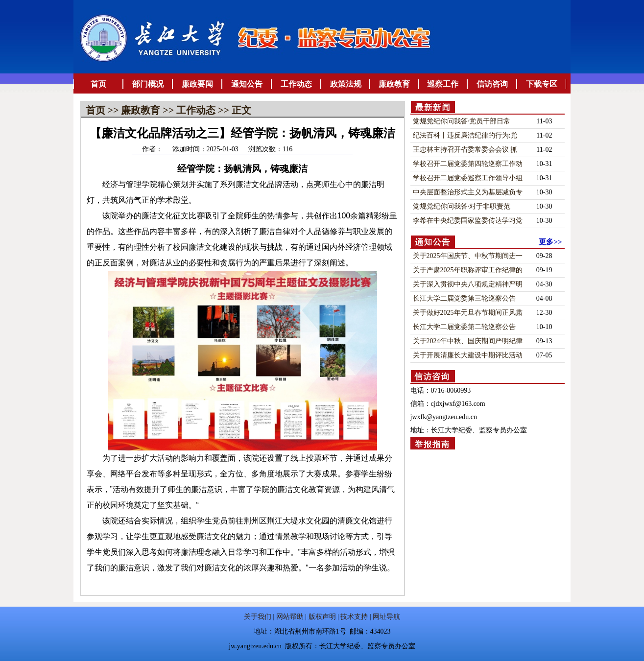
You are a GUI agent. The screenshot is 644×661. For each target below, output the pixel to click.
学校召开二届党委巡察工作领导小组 (468, 178)
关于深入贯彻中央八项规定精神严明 (468, 284)
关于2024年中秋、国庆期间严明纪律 (468, 341)
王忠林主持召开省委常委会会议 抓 (465, 150)
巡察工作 (443, 84)
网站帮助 (290, 617)
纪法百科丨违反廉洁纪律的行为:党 (465, 135)
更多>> (550, 242)
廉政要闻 (197, 84)
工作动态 (296, 84)
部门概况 (148, 84)
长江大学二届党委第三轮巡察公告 (464, 298)
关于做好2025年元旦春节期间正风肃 (468, 313)
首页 (98, 84)
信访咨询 (492, 84)
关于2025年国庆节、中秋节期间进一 (468, 256)
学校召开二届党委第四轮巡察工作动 (468, 164)
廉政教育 (394, 84)
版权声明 (322, 617)
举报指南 (432, 444)
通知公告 (247, 84)
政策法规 (346, 84)
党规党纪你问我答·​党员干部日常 (462, 121)
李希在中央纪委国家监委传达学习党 (468, 221)
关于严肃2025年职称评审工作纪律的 (468, 270)
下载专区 (542, 84)
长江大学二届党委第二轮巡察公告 (464, 327)
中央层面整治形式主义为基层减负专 (468, 192)
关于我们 (258, 617)
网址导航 (386, 617)
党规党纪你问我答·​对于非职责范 (462, 206)
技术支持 (354, 617)
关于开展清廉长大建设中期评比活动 (468, 355)
